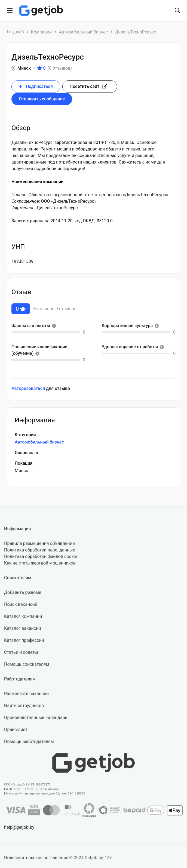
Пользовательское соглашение (36, 861)
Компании (42, 32)
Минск (24, 68)
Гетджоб (15, 32)
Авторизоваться (28, 388)
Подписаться (36, 86)
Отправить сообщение (42, 99)
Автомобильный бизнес (83, 32)
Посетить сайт (88, 86)
